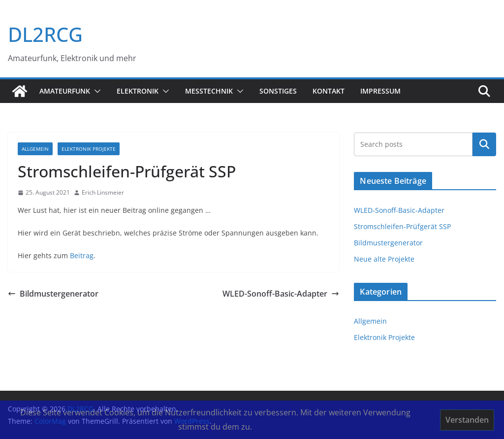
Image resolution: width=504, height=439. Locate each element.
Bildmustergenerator (53, 294)
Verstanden (467, 420)
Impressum (380, 91)
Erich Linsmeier (103, 192)
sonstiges (278, 91)
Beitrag (82, 255)
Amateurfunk (65, 91)
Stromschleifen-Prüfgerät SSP (402, 226)
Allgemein (35, 149)
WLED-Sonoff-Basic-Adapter (281, 294)
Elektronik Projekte (89, 149)
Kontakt (329, 91)
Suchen (484, 144)
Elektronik (138, 91)
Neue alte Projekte (384, 259)
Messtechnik (209, 91)
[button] (95, 91)
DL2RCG (45, 34)
